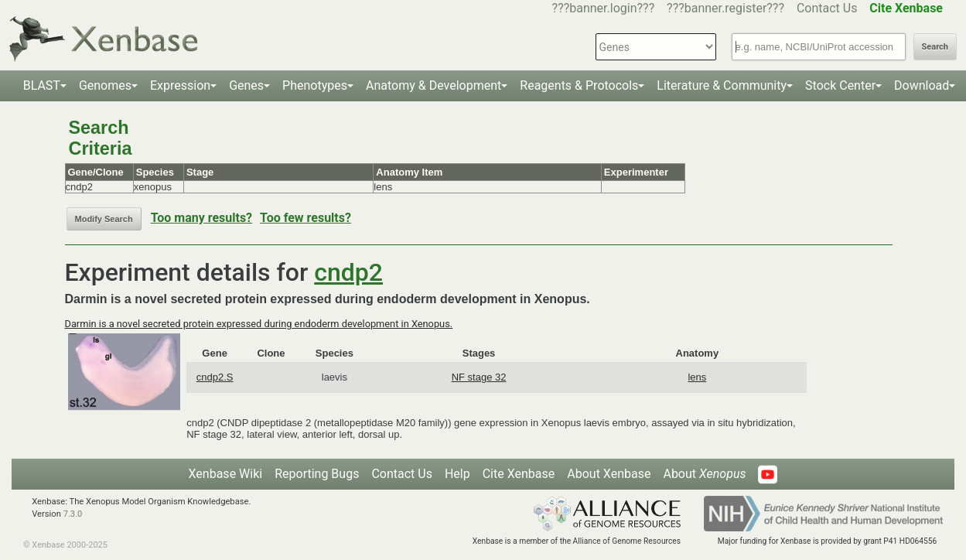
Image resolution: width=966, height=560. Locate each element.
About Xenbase (609, 474)
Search (935, 47)
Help (457, 474)
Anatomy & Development (434, 85)
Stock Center (840, 85)
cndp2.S (215, 377)
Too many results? (201, 218)
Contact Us (827, 8)
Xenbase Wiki (226, 474)
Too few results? (306, 218)
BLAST (42, 85)
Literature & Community (722, 85)
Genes (246, 85)
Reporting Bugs (317, 474)
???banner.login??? (604, 8)
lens (697, 377)
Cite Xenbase (519, 474)
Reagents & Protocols (579, 85)
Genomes (105, 85)
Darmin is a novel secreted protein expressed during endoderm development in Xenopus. (259, 324)
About (704, 474)
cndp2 (348, 272)
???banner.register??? (725, 8)
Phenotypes (315, 85)
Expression (180, 85)
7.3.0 (73, 514)
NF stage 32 (479, 377)
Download (922, 85)
